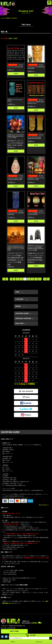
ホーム (3, 18)
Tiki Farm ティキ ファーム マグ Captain (15, 100)
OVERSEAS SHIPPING (23, 318)
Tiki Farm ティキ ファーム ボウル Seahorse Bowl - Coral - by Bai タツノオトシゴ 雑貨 (16, 136)
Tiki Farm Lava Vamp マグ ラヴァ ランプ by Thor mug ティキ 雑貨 (36, 177)
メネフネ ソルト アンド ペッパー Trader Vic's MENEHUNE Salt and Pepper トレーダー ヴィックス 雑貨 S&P (16, 248)
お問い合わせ (39, 642)
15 (36, 279)
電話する (13, 642)
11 (21, 279)
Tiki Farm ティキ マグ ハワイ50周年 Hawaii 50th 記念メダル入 (36, 101)
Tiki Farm (14, 18)
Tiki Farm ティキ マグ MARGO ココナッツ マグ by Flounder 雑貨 (36, 212)
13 (29, 279)
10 (18, 279)
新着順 (15, 38)
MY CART (33, 635)
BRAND (8, 18)
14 (32, 279)
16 (40, 279)
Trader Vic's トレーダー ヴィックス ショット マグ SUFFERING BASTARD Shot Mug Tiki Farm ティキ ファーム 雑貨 (36, 248)
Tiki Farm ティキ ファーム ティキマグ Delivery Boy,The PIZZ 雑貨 (36, 136)
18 (45, 279)
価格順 (10, 38)
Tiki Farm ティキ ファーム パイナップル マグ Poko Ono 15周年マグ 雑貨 (15, 177)
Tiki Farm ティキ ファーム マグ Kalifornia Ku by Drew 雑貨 (36, 66)
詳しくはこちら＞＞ (44, 505)
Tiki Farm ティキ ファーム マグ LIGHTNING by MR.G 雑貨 (16, 212)
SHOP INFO (19, 323)
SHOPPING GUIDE (22, 313)
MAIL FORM (14, 631)
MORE (16, 74)
